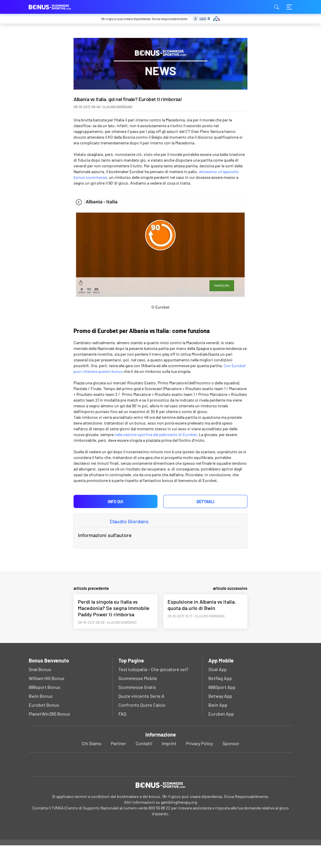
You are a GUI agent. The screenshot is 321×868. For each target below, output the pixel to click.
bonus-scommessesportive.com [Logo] (57, 7)
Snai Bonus (40, 692)
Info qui (116, 502)
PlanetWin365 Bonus (49, 736)
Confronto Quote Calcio (142, 727)
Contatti (144, 766)
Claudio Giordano (129, 521)
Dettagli (205, 502)
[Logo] (160, 808)
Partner (119, 766)
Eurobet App (221, 736)
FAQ (122, 736)
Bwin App (218, 727)
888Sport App (222, 710)
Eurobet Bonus (44, 727)
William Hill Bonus (47, 701)
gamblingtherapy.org (179, 825)
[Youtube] (160, 787)
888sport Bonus (45, 710)
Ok (141, 857)
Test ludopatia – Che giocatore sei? (153, 692)
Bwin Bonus (41, 719)
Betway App (220, 719)
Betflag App (220, 701)
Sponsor (231, 766)
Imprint (169, 766)
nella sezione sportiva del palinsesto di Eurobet (156, 434)
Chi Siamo (92, 766)
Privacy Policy (199, 766)
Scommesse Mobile (138, 701)
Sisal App (218, 692)
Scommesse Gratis (137, 710)
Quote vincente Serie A (141, 719)
